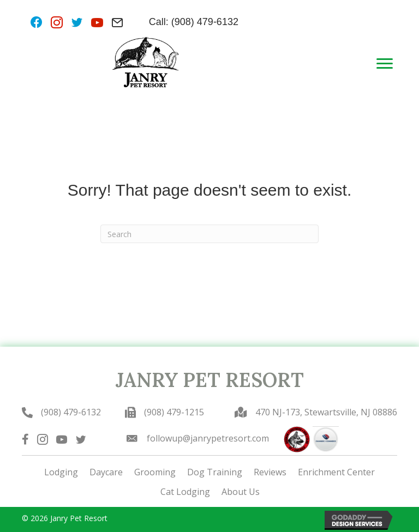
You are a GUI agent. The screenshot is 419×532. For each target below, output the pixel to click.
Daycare (106, 472)
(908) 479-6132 (71, 412)
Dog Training (215, 472)
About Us (241, 492)
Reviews (270, 472)
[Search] (209, 234)
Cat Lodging (185, 492)
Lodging (61, 472)
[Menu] (385, 64)
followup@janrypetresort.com (208, 438)
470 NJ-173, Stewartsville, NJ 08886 (326, 412)
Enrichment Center (336, 472)
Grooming (155, 472)
